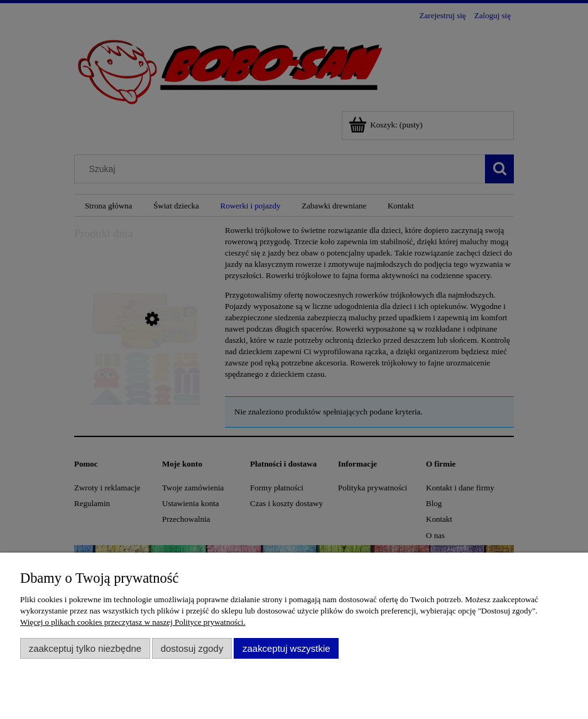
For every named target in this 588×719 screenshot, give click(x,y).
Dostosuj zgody (192, 648)
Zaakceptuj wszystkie (286, 648)
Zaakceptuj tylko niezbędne (85, 648)
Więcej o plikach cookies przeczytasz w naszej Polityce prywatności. (133, 622)
